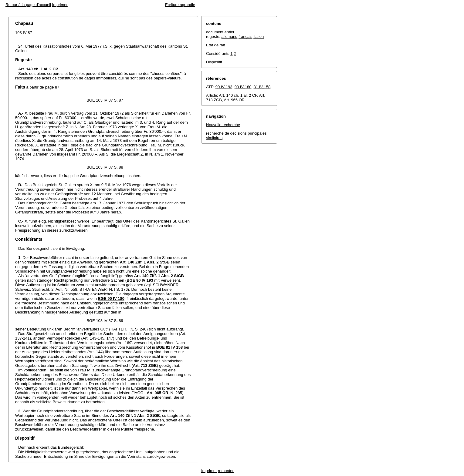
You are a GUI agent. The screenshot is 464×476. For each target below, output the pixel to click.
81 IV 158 (262, 87)
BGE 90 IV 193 (140, 280)
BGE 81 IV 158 (169, 347)
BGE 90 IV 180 (111, 298)
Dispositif (214, 62)
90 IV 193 (224, 87)
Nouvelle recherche (223, 125)
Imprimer (60, 5)
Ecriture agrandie (180, 5)
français (246, 37)
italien (259, 37)
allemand (230, 37)
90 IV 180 (243, 87)
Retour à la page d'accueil (28, 5)
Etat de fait (215, 45)
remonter (226, 471)
